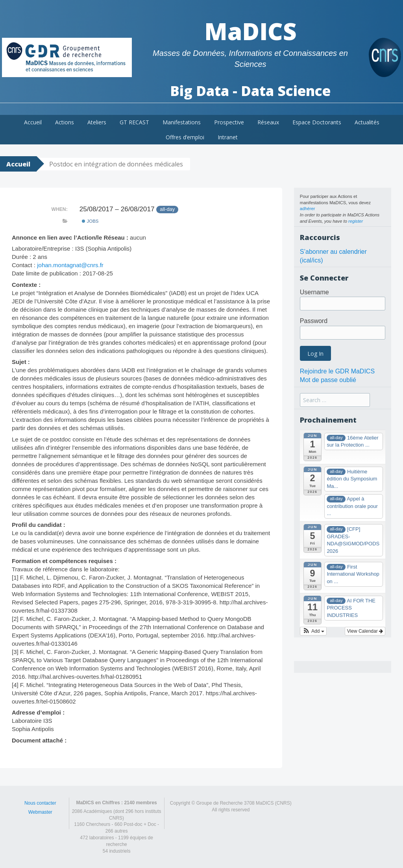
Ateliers (97, 122)
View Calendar (365, 631)
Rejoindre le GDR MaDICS (337, 371)
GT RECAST (134, 122)
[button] (313, 631)
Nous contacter (40, 803)
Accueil (33, 122)
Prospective (229, 122)
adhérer (308, 209)
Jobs (90, 221)
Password (314, 321)
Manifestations (182, 122)
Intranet (228, 137)
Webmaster (40, 812)
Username (314, 292)
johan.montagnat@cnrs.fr (70, 265)
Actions (65, 122)
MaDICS (250, 31)
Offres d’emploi (185, 137)
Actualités (367, 122)
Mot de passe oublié (328, 380)
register (356, 221)
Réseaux (268, 122)
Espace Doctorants (317, 122)
